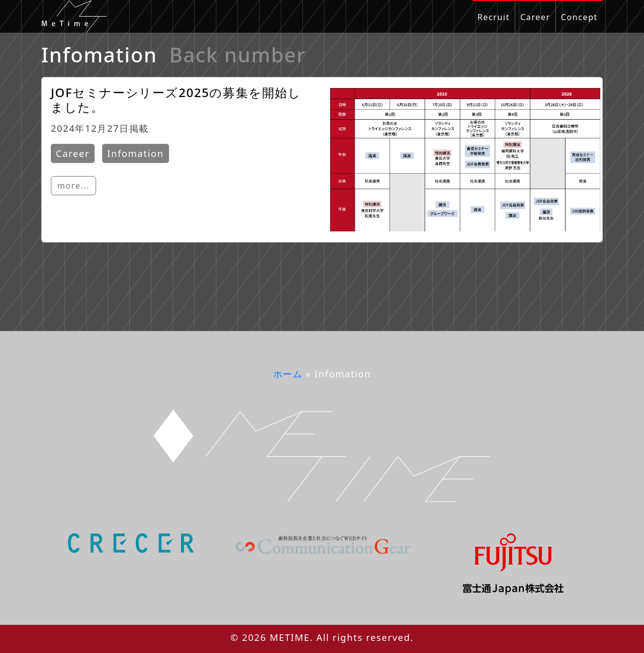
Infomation (135, 153)
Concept (579, 17)
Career (535, 17)
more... (73, 186)
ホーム (288, 374)
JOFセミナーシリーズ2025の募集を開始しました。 (176, 100)
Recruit (494, 17)
